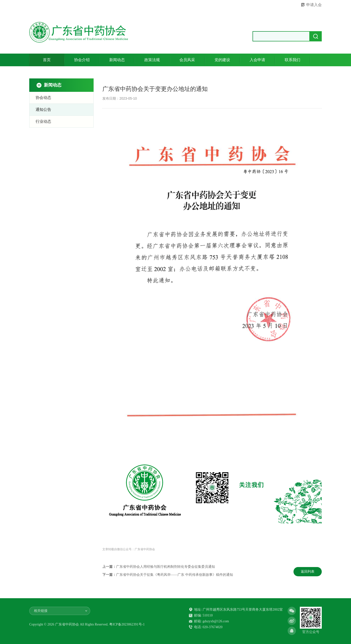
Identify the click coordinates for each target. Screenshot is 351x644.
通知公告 (43, 109)
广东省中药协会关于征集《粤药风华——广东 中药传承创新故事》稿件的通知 (175, 575)
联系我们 (292, 60)
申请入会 (314, 5)
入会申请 (257, 60)
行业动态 (43, 121)
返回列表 (308, 572)
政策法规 (152, 60)
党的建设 (222, 60)
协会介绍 (82, 60)
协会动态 (43, 98)
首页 (47, 60)
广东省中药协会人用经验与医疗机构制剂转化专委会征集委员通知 (166, 567)
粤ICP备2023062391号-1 (127, 624)
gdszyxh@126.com (216, 621)
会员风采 (187, 60)
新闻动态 (117, 60)
